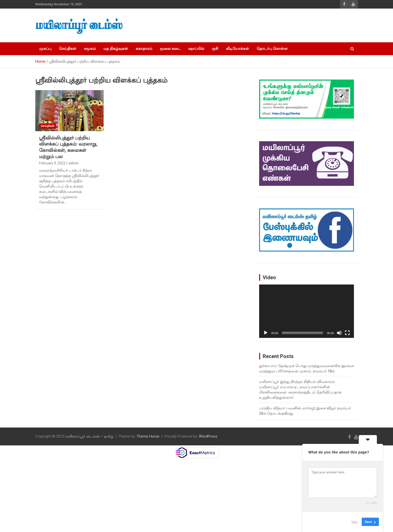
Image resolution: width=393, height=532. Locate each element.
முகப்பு (45, 49)
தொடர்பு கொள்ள (272, 49)
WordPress (208, 436)
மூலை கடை (170, 49)
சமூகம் (90, 49)
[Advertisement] (270, 25)
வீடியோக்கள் (237, 49)
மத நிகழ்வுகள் (116, 49)
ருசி (215, 49)
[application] (307, 311)
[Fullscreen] (347, 333)
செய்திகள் (68, 49)
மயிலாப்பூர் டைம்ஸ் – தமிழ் (89, 436)
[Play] (266, 333)
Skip (355, 522)
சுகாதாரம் (144, 49)
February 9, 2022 (52, 163)
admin (74, 163)
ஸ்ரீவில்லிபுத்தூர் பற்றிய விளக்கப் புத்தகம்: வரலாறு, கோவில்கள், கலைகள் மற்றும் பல (68, 147)
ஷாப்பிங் (196, 49)
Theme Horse (148, 436)
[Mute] (339, 333)
